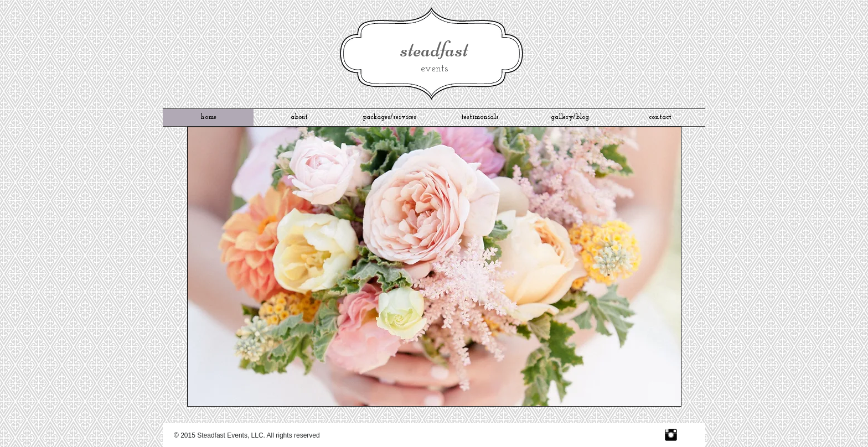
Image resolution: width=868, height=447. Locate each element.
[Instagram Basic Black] (671, 435)
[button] (434, 267)
